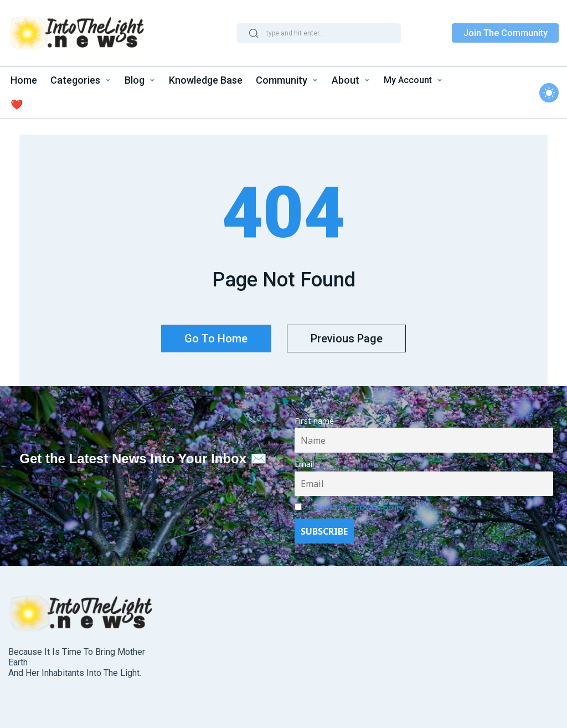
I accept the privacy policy (356, 506)
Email (304, 463)
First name (314, 420)
